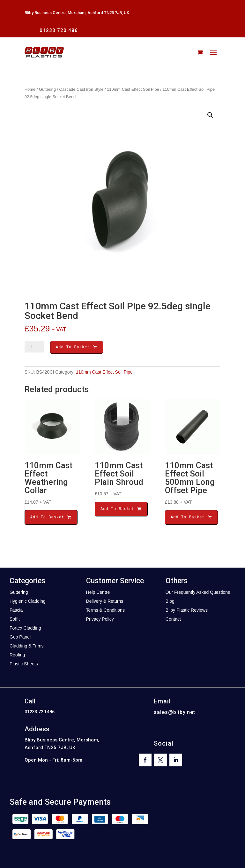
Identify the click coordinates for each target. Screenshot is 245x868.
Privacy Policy (100, 620)
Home (30, 89)
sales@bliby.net (174, 713)
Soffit (15, 620)
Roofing (17, 656)
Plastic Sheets (24, 665)
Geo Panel (20, 638)
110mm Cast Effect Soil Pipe (133, 89)
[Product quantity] (34, 347)
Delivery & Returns (105, 602)
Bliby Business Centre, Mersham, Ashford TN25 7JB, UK (77, 13)
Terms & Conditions (105, 611)
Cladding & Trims (27, 647)
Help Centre (98, 593)
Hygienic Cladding (28, 602)
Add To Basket (77, 348)
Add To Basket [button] (51, 518)
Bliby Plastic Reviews (187, 611)
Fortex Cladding (25, 629)
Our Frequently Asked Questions (198, 593)
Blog (170, 602)
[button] (210, 115)
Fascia (16, 611)
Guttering (47, 89)
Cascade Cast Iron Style (82, 89)
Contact (173, 620)
